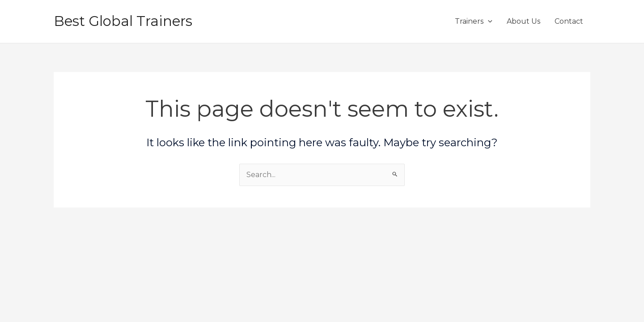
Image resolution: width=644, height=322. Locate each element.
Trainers (474, 21)
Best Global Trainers (123, 21)
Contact (569, 21)
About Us (523, 21)
